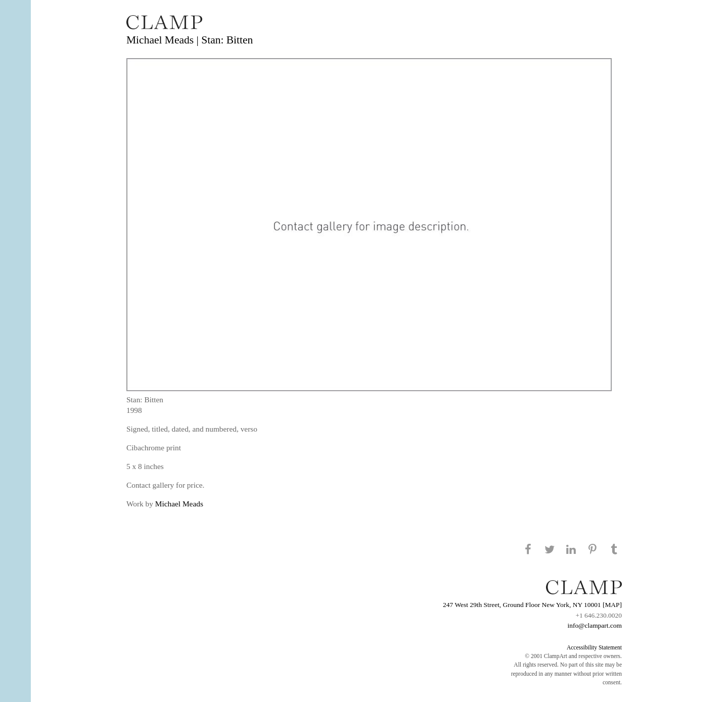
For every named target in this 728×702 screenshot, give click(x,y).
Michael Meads (179, 504)
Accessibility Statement (594, 647)
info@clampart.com (595, 625)
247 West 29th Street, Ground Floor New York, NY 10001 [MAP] (532, 605)
